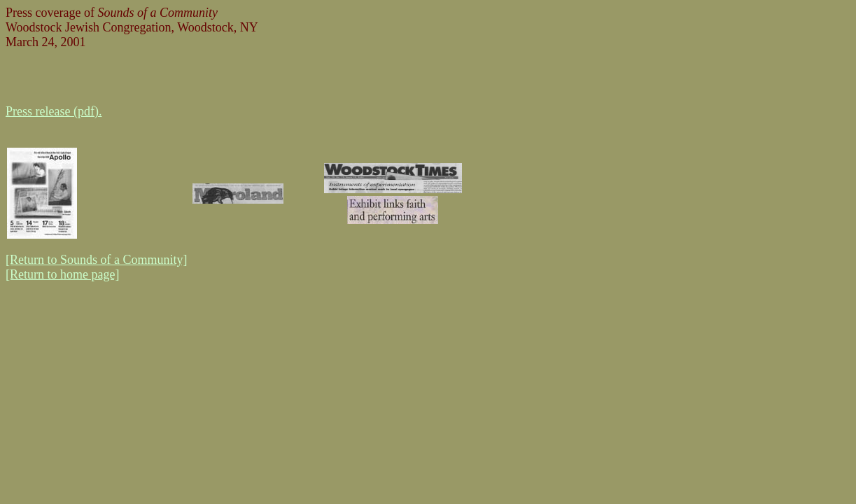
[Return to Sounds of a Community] (97, 260)
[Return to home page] (62, 274)
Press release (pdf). (54, 111)
